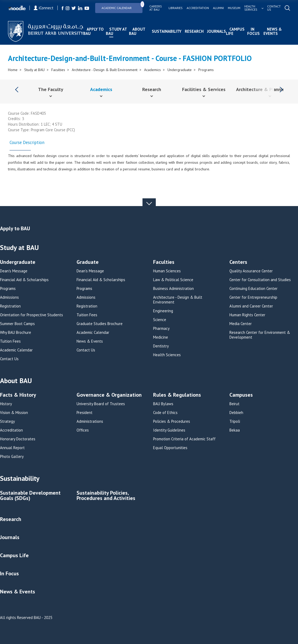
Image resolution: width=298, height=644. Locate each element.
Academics (152, 70)
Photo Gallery (12, 457)
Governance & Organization (109, 395)
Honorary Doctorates (18, 439)
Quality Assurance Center (251, 271)
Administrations (90, 421)
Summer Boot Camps (17, 324)
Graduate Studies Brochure (100, 324)
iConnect (44, 8)
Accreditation (198, 8)
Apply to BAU (93, 31)
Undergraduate (180, 70)
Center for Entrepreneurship (253, 297)
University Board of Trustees (101, 404)
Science (160, 320)
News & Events (273, 31)
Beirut (234, 404)
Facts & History (18, 395)
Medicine (161, 337)
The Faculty (51, 89)
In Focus (253, 31)
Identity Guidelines (169, 430)
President (85, 413)
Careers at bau (156, 8)
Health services (251, 8)
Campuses (241, 395)
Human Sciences (167, 271)
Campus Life (235, 31)
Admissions (9, 297)
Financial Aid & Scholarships (24, 280)
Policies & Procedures (172, 421)
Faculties (58, 70)
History (6, 404)
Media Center (241, 324)
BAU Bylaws (163, 404)
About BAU (137, 31)
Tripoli (235, 421)
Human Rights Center (247, 315)
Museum (234, 8)
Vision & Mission (14, 413)
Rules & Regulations (177, 395)
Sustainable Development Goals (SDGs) (30, 496)
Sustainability (167, 31)
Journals (217, 31)
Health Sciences (167, 355)
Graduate (88, 262)
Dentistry (161, 346)
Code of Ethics (165, 413)
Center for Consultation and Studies (260, 280)
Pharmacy (161, 329)
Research (194, 31)
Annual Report (12, 448)
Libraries (176, 8)
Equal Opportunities (170, 448)
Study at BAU (116, 31)
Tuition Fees (10, 341)
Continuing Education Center (253, 289)
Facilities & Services (204, 89)
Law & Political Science (173, 280)
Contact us (274, 8)
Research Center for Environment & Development (260, 335)
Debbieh (236, 413)
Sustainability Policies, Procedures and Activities (106, 496)
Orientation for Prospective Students (32, 315)
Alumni (218, 8)
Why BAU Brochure (16, 333)
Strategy (7, 421)
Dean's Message (14, 271)
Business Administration (173, 289)
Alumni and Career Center (251, 306)
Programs (206, 70)
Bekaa (235, 430)
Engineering (163, 311)
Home (13, 70)
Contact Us (9, 359)
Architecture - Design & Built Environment (105, 70)
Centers (238, 262)
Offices (83, 430)
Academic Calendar (122, 6)
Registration (10, 306)
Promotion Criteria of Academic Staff (184, 439)
